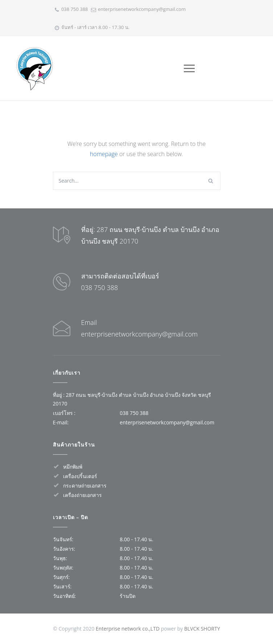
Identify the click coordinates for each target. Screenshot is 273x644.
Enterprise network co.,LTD (128, 629)
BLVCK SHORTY (202, 629)
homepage (104, 154)
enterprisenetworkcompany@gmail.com (142, 9)
